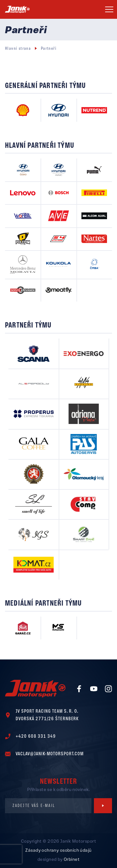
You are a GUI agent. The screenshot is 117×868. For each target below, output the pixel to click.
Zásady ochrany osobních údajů (58, 851)
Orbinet (72, 860)
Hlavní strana (18, 49)
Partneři (49, 49)
